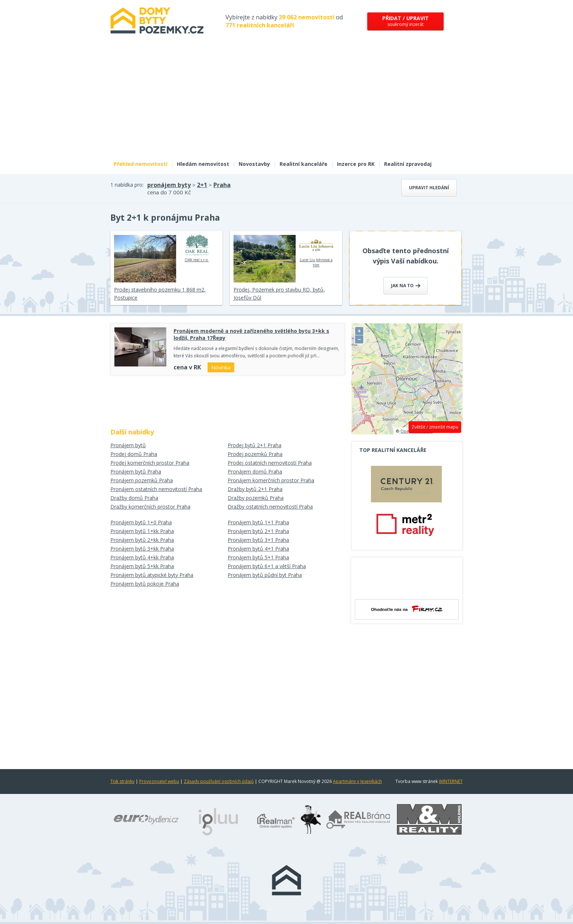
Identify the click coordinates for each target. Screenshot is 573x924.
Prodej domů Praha (134, 454)
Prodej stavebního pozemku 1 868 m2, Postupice (160, 294)
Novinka (221, 367)
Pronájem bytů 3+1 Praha (258, 540)
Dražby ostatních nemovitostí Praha (270, 507)
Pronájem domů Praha (255, 471)
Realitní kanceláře (303, 164)
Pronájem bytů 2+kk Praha (142, 540)
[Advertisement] (286, 102)
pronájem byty (169, 185)
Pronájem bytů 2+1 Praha (258, 531)
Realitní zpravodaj (408, 164)
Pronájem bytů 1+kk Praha (142, 531)
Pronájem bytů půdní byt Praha (265, 575)
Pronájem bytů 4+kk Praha (142, 557)
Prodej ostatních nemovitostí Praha (270, 463)
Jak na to (406, 286)
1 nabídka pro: (127, 185)
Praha (222, 185)
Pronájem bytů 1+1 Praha (258, 522)
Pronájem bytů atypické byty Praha (152, 575)
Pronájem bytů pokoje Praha (145, 584)
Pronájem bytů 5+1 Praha (258, 557)
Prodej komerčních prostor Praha (150, 463)
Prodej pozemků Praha (255, 454)
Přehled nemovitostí (141, 164)
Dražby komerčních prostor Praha (150, 507)
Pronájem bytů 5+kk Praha (142, 566)
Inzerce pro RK (356, 164)
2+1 (202, 185)
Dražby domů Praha (134, 498)
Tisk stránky (122, 781)
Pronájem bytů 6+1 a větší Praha (267, 566)
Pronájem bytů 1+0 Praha (141, 522)
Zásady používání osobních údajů (219, 781)
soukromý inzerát (405, 21)
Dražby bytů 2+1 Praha (255, 489)
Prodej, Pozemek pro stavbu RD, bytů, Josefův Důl (279, 294)
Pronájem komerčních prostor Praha (271, 480)
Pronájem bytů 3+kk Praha (142, 549)
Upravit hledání (429, 188)
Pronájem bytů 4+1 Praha (258, 549)
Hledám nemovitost (203, 164)
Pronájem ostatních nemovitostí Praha (156, 489)
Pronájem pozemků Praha (142, 480)
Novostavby (254, 164)
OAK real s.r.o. (197, 248)
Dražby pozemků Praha (256, 498)
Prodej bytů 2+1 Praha (255, 445)
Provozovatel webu (159, 781)
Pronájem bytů (128, 445)
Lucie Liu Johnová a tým (316, 251)
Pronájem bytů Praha (136, 471)
